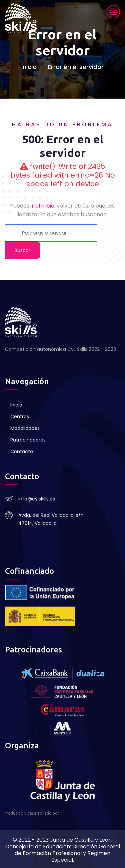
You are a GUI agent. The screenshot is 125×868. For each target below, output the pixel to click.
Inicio (29, 67)
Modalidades (25, 428)
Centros (20, 417)
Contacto (22, 451)
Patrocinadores (28, 440)
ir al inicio (42, 206)
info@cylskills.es (37, 499)
